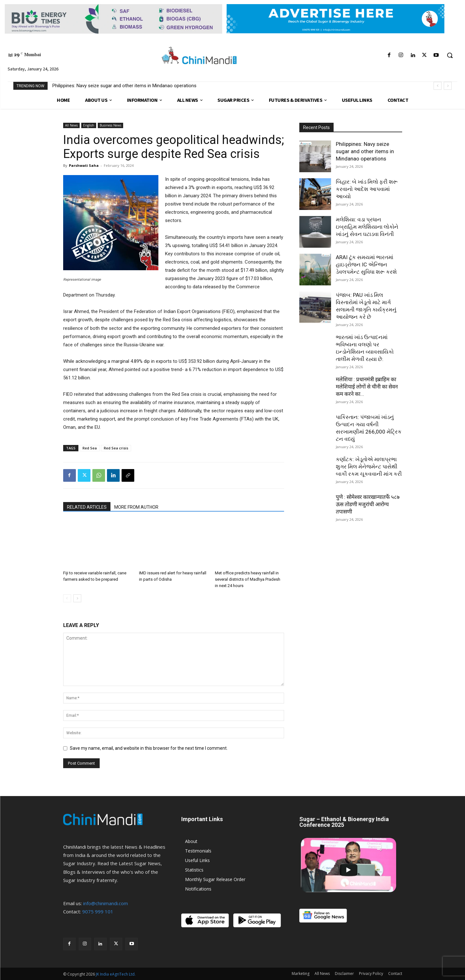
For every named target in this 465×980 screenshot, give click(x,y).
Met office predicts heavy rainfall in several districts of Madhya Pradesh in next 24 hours (248, 579)
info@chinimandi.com (106, 903)
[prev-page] (67, 598)
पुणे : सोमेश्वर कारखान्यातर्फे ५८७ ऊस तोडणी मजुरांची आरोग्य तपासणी (368, 504)
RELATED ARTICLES (87, 507)
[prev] (438, 86)
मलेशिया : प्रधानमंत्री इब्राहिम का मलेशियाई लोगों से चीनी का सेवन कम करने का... (367, 387)
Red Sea (90, 448)
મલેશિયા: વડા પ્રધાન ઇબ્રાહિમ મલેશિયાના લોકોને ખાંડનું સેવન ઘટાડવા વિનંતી (367, 227)
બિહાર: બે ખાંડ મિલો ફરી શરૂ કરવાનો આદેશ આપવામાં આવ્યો (367, 189)
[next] (448, 86)
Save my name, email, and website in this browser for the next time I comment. (149, 748)
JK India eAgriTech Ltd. (116, 974)
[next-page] (77, 598)
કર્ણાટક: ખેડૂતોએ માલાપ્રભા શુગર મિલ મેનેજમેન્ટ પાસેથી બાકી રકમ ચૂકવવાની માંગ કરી (369, 467)
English (89, 125)
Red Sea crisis (116, 448)
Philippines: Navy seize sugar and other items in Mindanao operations (124, 86)
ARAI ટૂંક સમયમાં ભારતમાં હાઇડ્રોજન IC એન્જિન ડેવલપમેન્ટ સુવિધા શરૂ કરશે (366, 265)
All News (71, 125)
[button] (450, 55)
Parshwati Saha (84, 165)
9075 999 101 (98, 911)
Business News (110, 125)
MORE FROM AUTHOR (136, 507)
